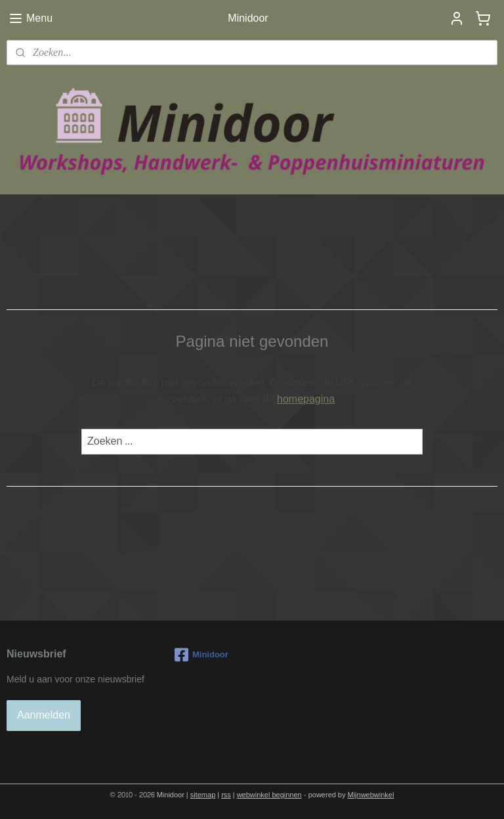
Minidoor (201, 655)
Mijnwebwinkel (371, 795)
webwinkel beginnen (269, 795)
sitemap (203, 795)
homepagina (306, 399)
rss (226, 795)
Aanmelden (44, 715)
